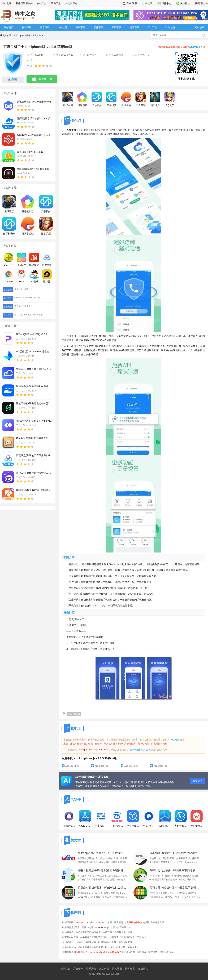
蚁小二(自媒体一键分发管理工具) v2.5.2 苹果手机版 (34, 473)
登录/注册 (132, 3)
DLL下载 (152, 27)
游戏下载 (135, 27)
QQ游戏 (34, 276)
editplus (18, 298)
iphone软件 (25, 35)
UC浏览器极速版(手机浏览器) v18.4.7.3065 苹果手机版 (34, 490)
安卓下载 (45, 27)
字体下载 (98, 27)
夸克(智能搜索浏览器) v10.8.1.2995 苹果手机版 (149, 819)
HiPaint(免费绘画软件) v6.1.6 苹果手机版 (34, 334)
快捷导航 (201, 3)
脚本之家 (6, 3)
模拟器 (47, 276)
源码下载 (116, 27)
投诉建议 (130, 969)
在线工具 (42, 3)
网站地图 (117, 969)
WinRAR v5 (101, 927)
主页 (15, 35)
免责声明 (104, 969)
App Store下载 (72, 766)
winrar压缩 (38, 315)
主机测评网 (71, 3)
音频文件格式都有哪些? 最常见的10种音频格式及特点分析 (175, 888)
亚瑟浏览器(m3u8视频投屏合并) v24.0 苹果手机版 (69, 819)
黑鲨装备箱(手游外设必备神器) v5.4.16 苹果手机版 (34, 403)
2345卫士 (26, 306)
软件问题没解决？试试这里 (92, 777)
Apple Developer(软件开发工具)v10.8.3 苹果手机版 (85, 819)
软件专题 (170, 27)
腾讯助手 (19, 289)
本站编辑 (195, 47)
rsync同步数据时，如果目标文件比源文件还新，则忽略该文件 (175, 853)
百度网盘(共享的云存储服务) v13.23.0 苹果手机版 (34, 455)
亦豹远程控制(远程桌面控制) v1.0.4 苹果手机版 (181, 819)
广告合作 (78, 969)
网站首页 (9, 27)
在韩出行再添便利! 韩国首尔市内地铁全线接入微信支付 (175, 870)
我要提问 (198, 781)
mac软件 (63, 27)
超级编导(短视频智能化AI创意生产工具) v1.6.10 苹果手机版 (34, 386)
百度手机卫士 (74, 714)
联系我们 (91, 969)
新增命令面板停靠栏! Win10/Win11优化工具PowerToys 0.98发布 (103, 888)
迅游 (26, 289)
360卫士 (9, 260)
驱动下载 (80, 27)
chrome (9, 276)
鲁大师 (18, 306)
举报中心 (166, 3)
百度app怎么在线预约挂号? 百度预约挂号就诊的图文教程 (103, 853)
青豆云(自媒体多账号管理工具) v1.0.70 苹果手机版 (34, 369)
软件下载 (27, 27)
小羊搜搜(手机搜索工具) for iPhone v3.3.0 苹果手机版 (133, 819)
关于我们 (65, 969)
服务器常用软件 (24, 3)
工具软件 (37, 35)
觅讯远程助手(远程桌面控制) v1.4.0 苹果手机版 (34, 421)
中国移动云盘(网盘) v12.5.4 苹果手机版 (117, 819)
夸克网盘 (19, 315)
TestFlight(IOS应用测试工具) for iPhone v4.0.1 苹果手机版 (165, 819)
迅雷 (77, 927)
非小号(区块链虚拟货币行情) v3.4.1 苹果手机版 (101, 819)
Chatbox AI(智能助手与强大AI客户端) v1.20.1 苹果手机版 (34, 438)
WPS (21, 276)
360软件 (21, 260)
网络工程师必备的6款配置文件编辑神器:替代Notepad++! (103, 870)
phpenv (37, 298)
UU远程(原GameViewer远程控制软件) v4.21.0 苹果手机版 (34, 351)
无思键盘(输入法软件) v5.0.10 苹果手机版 (197, 819)
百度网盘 (47, 260)
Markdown (27, 298)
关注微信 (185, 3)
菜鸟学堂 (56, 3)
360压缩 (28, 315)
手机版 (149, 3)
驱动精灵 (34, 260)
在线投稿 (143, 969)
